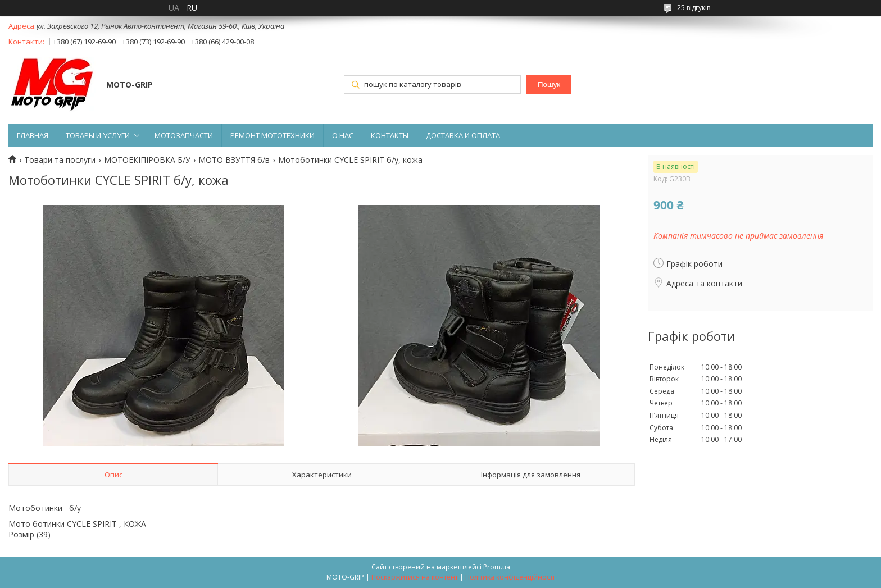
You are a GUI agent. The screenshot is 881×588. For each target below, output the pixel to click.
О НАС (343, 135)
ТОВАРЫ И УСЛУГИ (98, 135)
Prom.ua (497, 567)
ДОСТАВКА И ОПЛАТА (463, 135)
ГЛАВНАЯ (33, 135)
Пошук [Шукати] (549, 85)
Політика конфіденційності (510, 577)
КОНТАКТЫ (390, 135)
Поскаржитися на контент (415, 577)
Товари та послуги (60, 160)
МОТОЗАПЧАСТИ (184, 135)
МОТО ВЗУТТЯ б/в (234, 160)
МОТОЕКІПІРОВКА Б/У (147, 160)
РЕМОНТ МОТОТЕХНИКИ (273, 135)
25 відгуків (694, 8)
